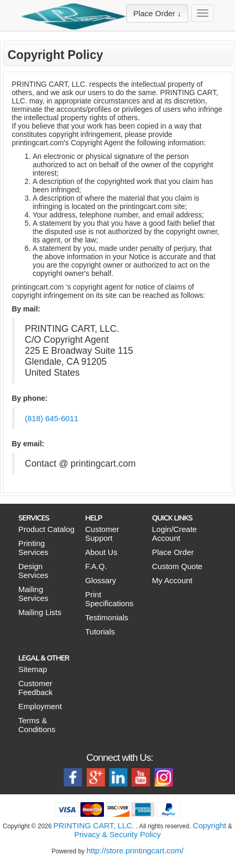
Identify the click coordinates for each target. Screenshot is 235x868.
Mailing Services (33, 594)
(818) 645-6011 (52, 418)
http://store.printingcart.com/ (135, 850)
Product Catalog (46, 529)
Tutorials (100, 632)
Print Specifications (109, 599)
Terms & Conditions (37, 725)
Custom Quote (177, 566)
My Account (172, 580)
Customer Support (102, 534)
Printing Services (33, 548)
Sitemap (33, 669)
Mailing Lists (40, 612)
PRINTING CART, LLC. (94, 825)
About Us (101, 552)
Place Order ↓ (157, 13)
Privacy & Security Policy (118, 834)
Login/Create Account (174, 534)
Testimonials (107, 617)
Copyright (209, 825)
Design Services (33, 571)
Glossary (101, 580)
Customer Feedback (36, 688)
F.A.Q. (96, 566)
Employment (40, 706)
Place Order (173, 552)
